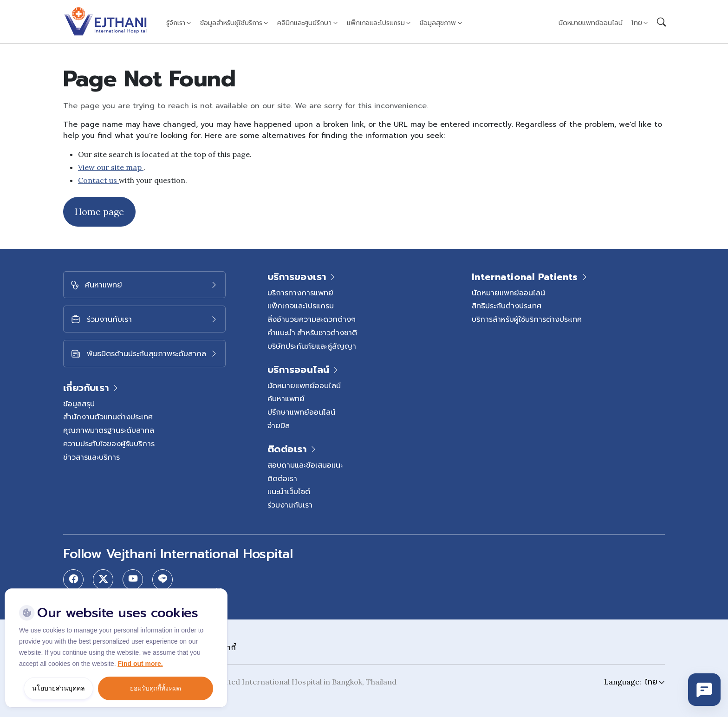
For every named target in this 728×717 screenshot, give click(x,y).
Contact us (98, 180)
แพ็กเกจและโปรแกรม (301, 306)
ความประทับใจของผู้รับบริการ (109, 443)
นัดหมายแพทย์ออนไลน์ (591, 23)
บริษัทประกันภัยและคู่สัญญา (312, 346)
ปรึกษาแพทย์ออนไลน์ (301, 412)
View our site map (111, 167)
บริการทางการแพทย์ (300, 293)
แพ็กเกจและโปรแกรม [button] (376, 23)
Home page (99, 212)
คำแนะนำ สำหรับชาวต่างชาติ (312, 332)
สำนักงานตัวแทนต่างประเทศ (108, 417)
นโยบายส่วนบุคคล (58, 688)
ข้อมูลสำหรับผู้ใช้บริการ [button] (231, 23)
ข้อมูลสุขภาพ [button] (438, 23)
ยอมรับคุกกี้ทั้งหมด (156, 688)
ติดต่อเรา (282, 478)
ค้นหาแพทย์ (286, 398)
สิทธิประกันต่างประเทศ (507, 306)
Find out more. (140, 664)
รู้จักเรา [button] (176, 23)
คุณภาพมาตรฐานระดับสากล (109, 430)
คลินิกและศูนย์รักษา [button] (304, 23)
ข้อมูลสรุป (79, 404)
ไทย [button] (637, 23)
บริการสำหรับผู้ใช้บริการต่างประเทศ (527, 319)
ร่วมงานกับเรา (290, 505)
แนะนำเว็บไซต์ (289, 491)
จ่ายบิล (279, 425)
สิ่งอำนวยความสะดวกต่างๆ (312, 319)
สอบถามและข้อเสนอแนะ (305, 465)
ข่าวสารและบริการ (91, 457)
